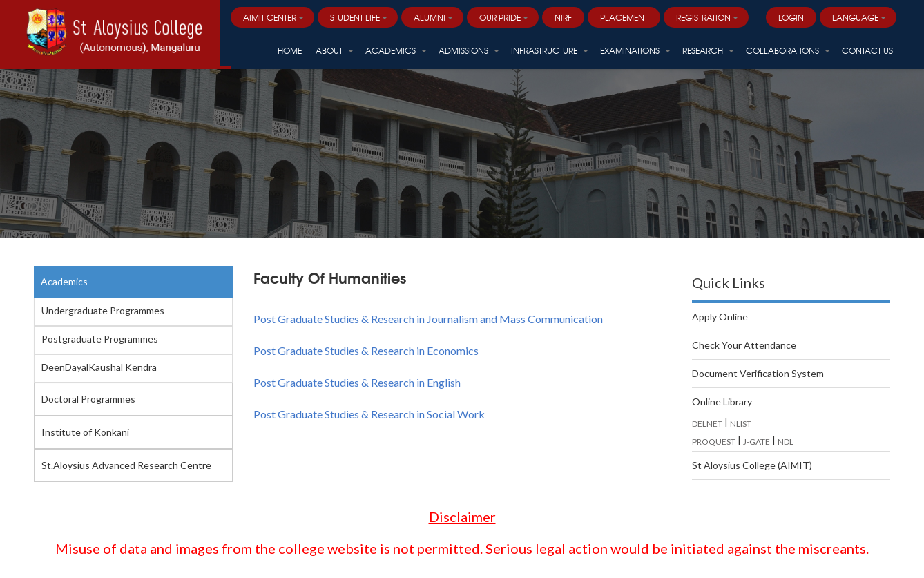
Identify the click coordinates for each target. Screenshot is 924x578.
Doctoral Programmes (88, 399)
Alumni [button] (433, 17)
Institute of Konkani (85, 432)
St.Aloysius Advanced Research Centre (126, 465)
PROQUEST (714, 442)
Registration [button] (707, 17)
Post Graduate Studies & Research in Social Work (369, 414)
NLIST (741, 424)
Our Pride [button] (504, 17)
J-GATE (757, 442)
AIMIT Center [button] (273, 17)
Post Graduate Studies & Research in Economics (366, 350)
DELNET (707, 424)
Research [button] (708, 50)
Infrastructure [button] (550, 50)
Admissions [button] (469, 50)
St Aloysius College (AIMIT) (752, 465)
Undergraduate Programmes (103, 310)
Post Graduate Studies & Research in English (357, 382)
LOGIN (791, 17)
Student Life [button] (359, 17)
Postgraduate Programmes (100, 339)
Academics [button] (396, 50)
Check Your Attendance (744, 345)
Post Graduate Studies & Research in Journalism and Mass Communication (428, 319)
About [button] (335, 50)
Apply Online (720, 317)
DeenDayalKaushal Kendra (99, 367)
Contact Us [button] (867, 50)
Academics (64, 281)
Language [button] (859, 17)
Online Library (722, 402)
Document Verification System (758, 373)
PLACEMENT (624, 17)
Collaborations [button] (788, 50)
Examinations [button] (635, 50)
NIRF (563, 17)
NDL (786, 442)
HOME (290, 50)
